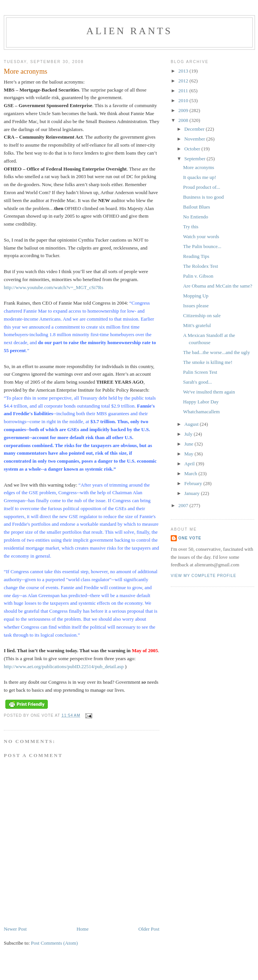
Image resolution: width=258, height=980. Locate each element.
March (191, 473)
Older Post (149, 929)
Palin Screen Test (200, 372)
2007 (184, 505)
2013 (184, 71)
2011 (184, 91)
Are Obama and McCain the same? (217, 286)
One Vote (190, 538)
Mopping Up (196, 296)
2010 (184, 100)
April (190, 464)
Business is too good (203, 197)
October (193, 149)
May (190, 454)
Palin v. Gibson (198, 276)
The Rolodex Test (200, 266)
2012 (184, 81)
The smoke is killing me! (208, 362)
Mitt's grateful (197, 325)
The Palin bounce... (202, 246)
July (189, 434)
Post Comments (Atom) (55, 943)
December (195, 129)
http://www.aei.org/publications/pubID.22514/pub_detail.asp (64, 666)
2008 (184, 120)
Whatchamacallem (201, 412)
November (195, 139)
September (196, 159)
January (193, 493)
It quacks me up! (199, 177)
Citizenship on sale (202, 315)
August (192, 424)
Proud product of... (201, 187)
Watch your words (201, 236)
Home (83, 929)
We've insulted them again (209, 392)
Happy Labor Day (201, 402)
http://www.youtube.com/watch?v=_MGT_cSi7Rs (53, 287)
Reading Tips (196, 256)
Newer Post (15, 929)
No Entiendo (195, 217)
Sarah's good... (197, 382)
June (190, 444)
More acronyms (198, 167)
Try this (190, 227)
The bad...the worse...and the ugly (216, 352)
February (194, 483)
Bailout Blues (196, 207)
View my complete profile (204, 576)
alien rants (130, 31)
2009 (184, 110)
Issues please (196, 306)
